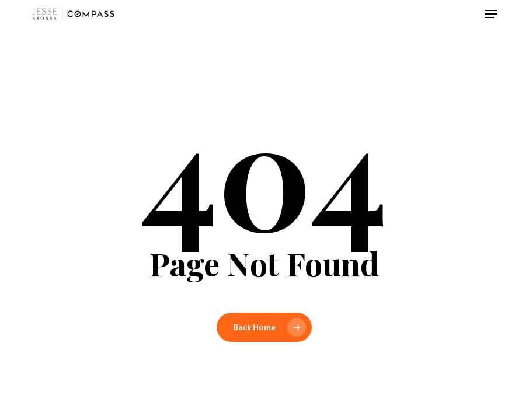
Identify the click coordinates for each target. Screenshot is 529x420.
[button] (491, 14)
